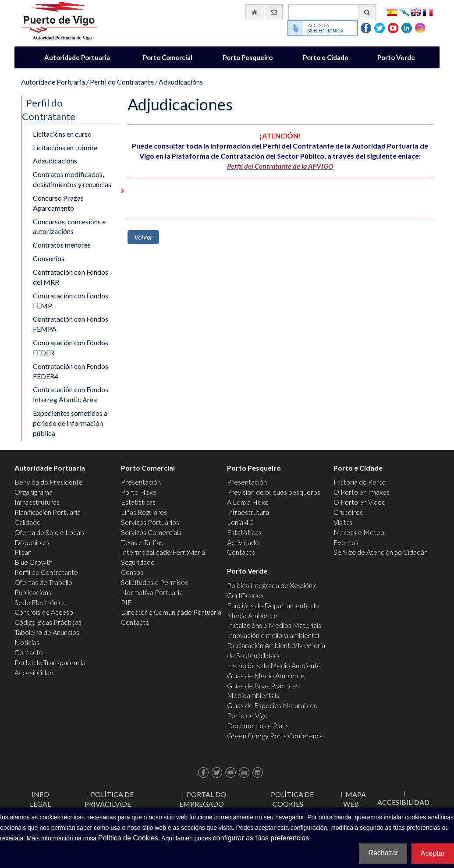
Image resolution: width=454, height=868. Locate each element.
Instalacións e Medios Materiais (274, 625)
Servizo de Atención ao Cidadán (381, 552)
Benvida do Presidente (49, 482)
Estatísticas (138, 502)
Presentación (141, 482)
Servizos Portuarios (150, 522)
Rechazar (383, 853)
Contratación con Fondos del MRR (71, 277)
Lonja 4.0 (240, 522)
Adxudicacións (181, 82)
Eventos (346, 542)
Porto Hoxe (139, 492)
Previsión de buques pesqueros (274, 492)
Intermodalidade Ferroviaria (163, 552)
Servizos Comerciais (151, 532)
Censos (132, 572)
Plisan (23, 552)
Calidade (28, 522)
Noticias (27, 642)
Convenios (49, 258)
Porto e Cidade (326, 57)
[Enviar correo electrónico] (274, 12)
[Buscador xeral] (332, 12)
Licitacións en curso (62, 134)
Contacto (29, 652)
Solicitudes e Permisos (154, 582)
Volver (143, 237)
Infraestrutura (248, 512)
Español (392, 12)
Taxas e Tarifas (142, 542)
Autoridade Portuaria (77, 57)
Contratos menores (62, 245)
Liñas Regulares (144, 512)
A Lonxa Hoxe (248, 502)
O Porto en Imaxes (362, 492)
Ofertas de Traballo (43, 582)
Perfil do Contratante (122, 82)
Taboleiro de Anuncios (47, 632)
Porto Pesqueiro (248, 57)
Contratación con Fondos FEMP (71, 301)
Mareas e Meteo (359, 532)
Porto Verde (396, 57)
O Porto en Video (360, 502)
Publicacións (33, 592)
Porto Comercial (168, 57)
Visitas (343, 522)
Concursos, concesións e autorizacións (69, 227)
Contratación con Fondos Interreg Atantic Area (71, 394)
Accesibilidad (34, 672)
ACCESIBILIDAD (403, 802)
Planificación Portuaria (48, 512)
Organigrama (34, 492)
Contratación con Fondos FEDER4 (71, 371)
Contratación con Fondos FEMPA (71, 324)
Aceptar (433, 853)
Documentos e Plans (258, 725)
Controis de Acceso (44, 612)
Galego (404, 12)
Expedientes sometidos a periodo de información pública (70, 423)
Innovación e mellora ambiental (273, 635)
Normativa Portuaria (152, 592)
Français (428, 12)
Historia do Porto (360, 482)
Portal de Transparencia (50, 662)
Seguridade (138, 562)
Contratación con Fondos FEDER (71, 347)
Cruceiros (348, 512)
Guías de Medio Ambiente (266, 675)
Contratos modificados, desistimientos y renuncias (72, 179)
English (416, 12)
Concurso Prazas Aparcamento (58, 203)
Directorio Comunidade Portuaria (171, 612)
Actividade (243, 542)
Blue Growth (34, 562)
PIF (126, 602)
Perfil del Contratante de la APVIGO (280, 166)
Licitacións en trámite (65, 147)
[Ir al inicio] (254, 12)
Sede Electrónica (40, 602)
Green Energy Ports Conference (275, 735)
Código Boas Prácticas (48, 622)
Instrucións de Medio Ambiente (274, 665)
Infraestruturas (37, 502)
